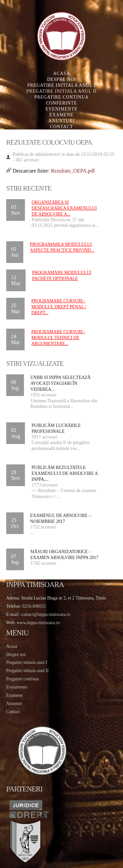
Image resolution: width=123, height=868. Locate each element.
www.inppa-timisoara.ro (38, 623)
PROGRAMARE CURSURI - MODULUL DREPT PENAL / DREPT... (59, 307)
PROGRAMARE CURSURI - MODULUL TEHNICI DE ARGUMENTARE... (58, 338)
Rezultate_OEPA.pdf (73, 171)
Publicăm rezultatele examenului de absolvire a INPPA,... (65, 473)
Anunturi (61, 121)
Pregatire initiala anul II (27, 671)
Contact (61, 127)
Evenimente (62, 109)
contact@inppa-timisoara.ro (46, 614)
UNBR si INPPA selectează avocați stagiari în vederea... (61, 383)
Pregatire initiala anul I (27, 662)
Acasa (61, 73)
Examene (61, 115)
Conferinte (61, 103)
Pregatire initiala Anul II (62, 91)
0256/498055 (34, 606)
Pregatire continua (62, 97)
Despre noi (61, 79)
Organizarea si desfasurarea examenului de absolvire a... (64, 208)
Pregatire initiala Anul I (61, 85)
